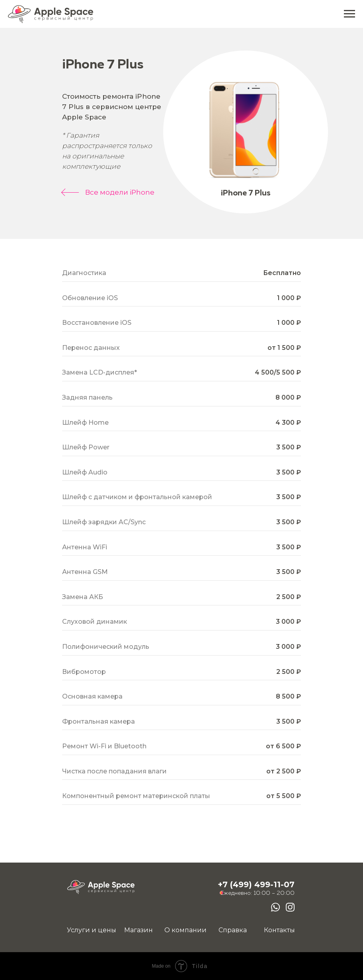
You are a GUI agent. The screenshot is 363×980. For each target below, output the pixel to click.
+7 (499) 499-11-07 (256, 884)
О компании (185, 930)
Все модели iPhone (120, 192)
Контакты (279, 930)
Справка (233, 930)
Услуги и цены (92, 930)
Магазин (139, 930)
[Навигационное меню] (349, 14)
